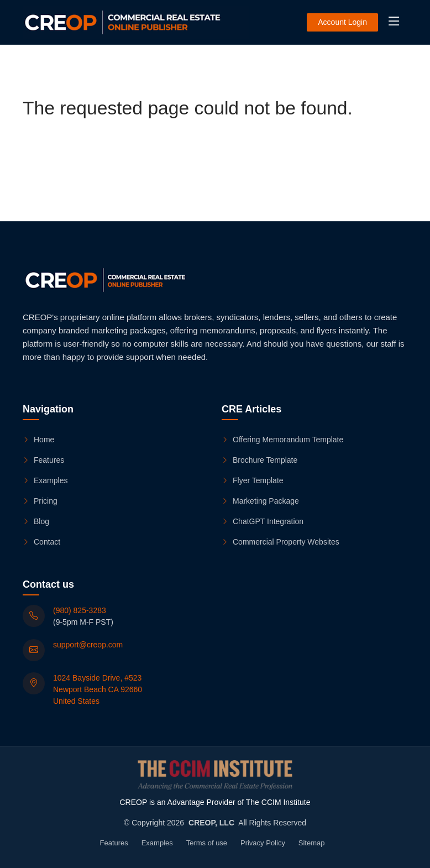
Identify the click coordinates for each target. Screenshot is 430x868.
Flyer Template (253, 481)
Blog (36, 522)
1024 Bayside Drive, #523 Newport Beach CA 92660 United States (98, 689)
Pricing (40, 501)
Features (43, 461)
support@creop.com (88, 645)
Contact (41, 542)
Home (38, 440)
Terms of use (207, 843)
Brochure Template (259, 461)
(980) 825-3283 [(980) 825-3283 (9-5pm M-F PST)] (80, 610)
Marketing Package (260, 501)
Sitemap (312, 843)
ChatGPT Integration (263, 522)
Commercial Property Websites (280, 542)
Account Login (342, 22)
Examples (45, 481)
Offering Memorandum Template (282, 440)
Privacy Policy (263, 843)
